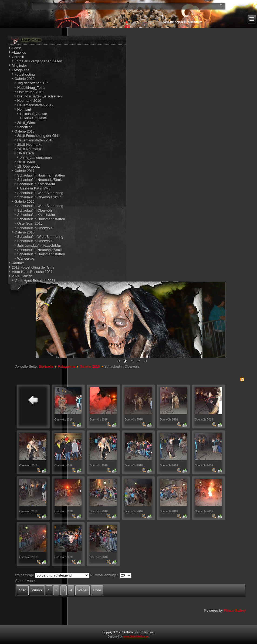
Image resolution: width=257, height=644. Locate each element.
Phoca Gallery (235, 610)
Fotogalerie (21, 70)
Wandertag (26, 258)
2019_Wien (26, 123)
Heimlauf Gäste (35, 118)
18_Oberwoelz (29, 166)
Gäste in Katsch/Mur (36, 188)
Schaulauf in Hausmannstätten (41, 175)
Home (17, 48)
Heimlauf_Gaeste (33, 114)
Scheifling (25, 127)
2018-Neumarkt (29, 145)
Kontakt (18, 263)
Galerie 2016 (25, 201)
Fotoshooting (25, 74)
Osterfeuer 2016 (30, 223)
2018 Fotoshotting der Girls (38, 136)
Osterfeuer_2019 (31, 92)
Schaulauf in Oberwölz (35, 210)
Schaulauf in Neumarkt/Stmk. (40, 180)
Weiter (82, 590)
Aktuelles (19, 52)
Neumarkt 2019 (29, 101)
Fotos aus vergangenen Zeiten (38, 61)
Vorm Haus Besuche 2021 (32, 272)
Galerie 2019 (25, 79)
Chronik (18, 57)
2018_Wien (26, 162)
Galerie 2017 (25, 171)
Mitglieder (19, 65)
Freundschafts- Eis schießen (40, 96)
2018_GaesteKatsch (36, 158)
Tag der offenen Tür (33, 83)
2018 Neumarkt (29, 149)
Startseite (46, 366)
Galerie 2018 (25, 131)
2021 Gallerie (22, 276)
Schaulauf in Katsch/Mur (36, 184)
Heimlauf (24, 109)
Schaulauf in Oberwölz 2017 (39, 197)
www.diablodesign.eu (136, 637)
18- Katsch (26, 153)
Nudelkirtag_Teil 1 (31, 88)
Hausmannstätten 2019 (35, 105)
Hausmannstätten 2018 (35, 140)
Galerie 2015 (25, 232)
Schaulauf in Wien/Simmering (40, 193)
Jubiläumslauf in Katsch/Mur (39, 245)
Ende (97, 590)
